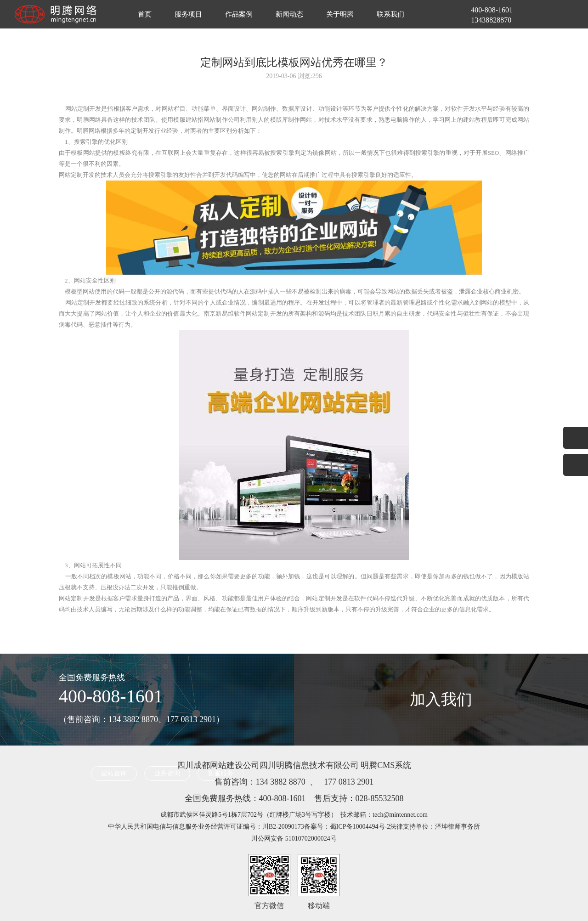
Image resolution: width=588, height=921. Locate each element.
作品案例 (239, 14)
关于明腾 (340, 14)
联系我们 (390, 14)
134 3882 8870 (281, 782)
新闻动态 (289, 14)
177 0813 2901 (349, 782)
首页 (145, 14)
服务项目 (188, 14)
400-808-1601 (111, 696)
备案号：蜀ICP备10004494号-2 (347, 827)
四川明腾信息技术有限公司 (309, 765)
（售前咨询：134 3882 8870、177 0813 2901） (141, 719)
